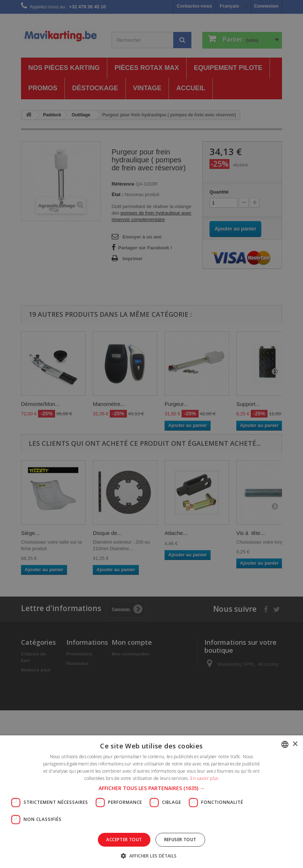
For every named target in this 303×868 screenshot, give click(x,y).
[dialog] (151, 434)
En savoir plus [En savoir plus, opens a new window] (204, 778)
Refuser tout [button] (180, 840)
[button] (152, 788)
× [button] (295, 744)
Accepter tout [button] (124, 840)
